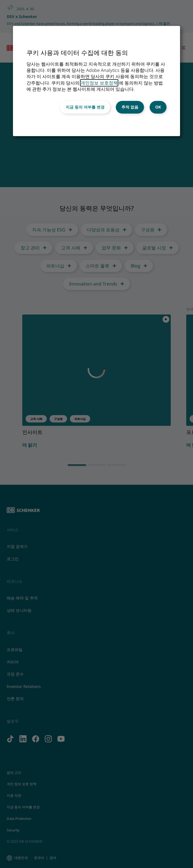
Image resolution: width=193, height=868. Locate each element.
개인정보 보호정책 (99, 83)
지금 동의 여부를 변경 (85, 107)
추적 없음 (130, 107)
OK (158, 107)
